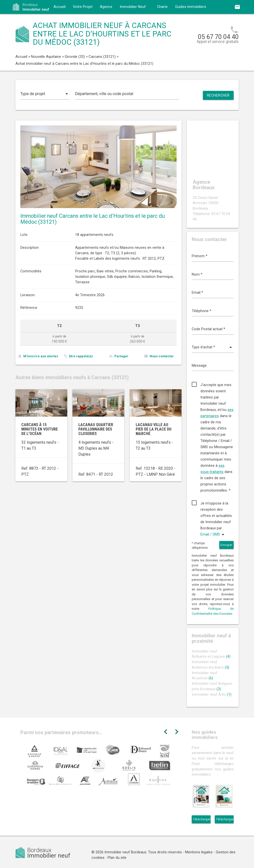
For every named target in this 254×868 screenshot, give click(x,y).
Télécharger (202, 819)
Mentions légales (199, 852)
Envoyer (226, 545)
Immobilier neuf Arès (212, 695)
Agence (106, 7)
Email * (197, 293)
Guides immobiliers (191, 7)
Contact (60, 21)
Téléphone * (202, 311)
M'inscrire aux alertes (41, 356)
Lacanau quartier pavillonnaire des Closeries (96, 429)
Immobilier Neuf (133, 7)
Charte (162, 7)
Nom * (197, 274)
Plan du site (117, 858)
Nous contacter (162, 356)
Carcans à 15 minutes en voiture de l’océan (40, 429)
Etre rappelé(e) (81, 356)
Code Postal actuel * (208, 329)
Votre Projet (83, 7)
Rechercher (218, 95)
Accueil (60, 7)
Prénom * (200, 256)
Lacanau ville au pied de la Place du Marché (154, 429)
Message (199, 366)
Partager (121, 356)
